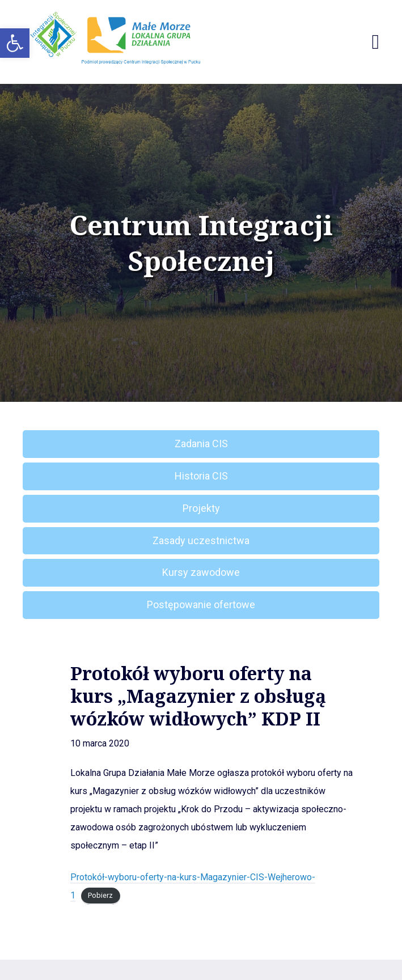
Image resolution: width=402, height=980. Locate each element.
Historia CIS (201, 476)
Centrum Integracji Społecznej (201, 243)
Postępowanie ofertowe (201, 604)
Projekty (201, 508)
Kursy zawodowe (201, 572)
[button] (15, 43)
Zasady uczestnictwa (201, 540)
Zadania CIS (201, 444)
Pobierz (100, 896)
